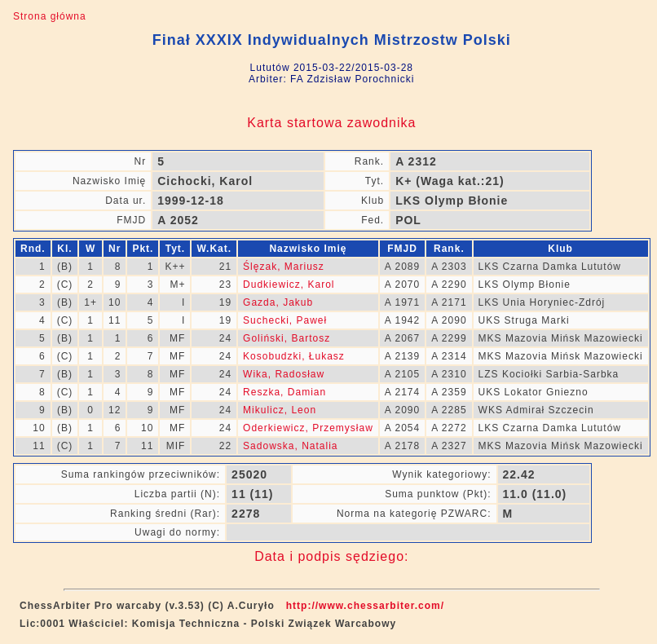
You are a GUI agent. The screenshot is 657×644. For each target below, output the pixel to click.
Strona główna (50, 16)
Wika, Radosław (284, 374)
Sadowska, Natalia (290, 446)
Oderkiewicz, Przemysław (308, 428)
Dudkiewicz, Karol (289, 285)
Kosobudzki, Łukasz (294, 356)
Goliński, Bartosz (287, 338)
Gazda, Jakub (278, 302)
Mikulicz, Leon (280, 410)
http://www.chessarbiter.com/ (365, 606)
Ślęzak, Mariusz (284, 267)
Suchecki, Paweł (285, 320)
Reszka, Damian (284, 392)
